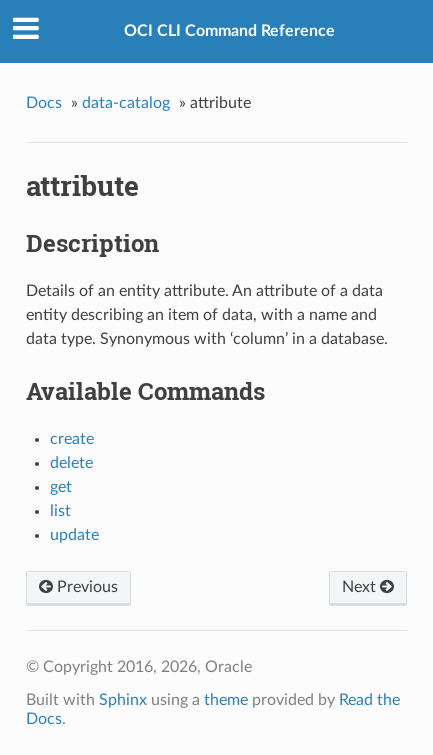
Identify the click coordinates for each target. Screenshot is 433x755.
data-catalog (126, 103)
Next (368, 587)
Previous (78, 587)
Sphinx (123, 700)
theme (226, 700)
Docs (44, 103)
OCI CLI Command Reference (229, 31)
